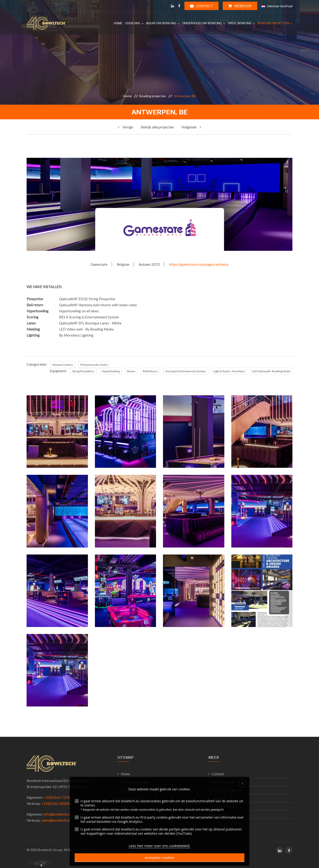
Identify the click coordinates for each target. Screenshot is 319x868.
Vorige (126, 127)
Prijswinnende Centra (94, 365)
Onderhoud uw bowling (139, 790)
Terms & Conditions (227, 790)
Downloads (221, 815)
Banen (131, 371)
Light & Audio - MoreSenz (229, 371)
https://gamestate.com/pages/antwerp (199, 264)
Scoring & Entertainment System (186, 371)
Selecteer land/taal (277, 6)
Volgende (191, 127)
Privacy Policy (223, 806)
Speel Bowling (240, 23)
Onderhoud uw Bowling (202, 23)
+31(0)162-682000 (57, 803)
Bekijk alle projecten (157, 127)
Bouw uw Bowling (161, 23)
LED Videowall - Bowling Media (271, 371)
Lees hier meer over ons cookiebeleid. (159, 859)
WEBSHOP (240, 6)
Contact (201, 6)
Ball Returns (150, 371)
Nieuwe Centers (63, 365)
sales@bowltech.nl (56, 820)
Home (118, 23)
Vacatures (220, 798)
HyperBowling (111, 371)
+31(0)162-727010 (59, 797)
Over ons (133, 23)
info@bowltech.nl (57, 814)
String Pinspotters (83, 371)
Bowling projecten (273, 23)
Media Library (223, 782)
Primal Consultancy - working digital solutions (39, 863)
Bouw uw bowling (134, 782)
